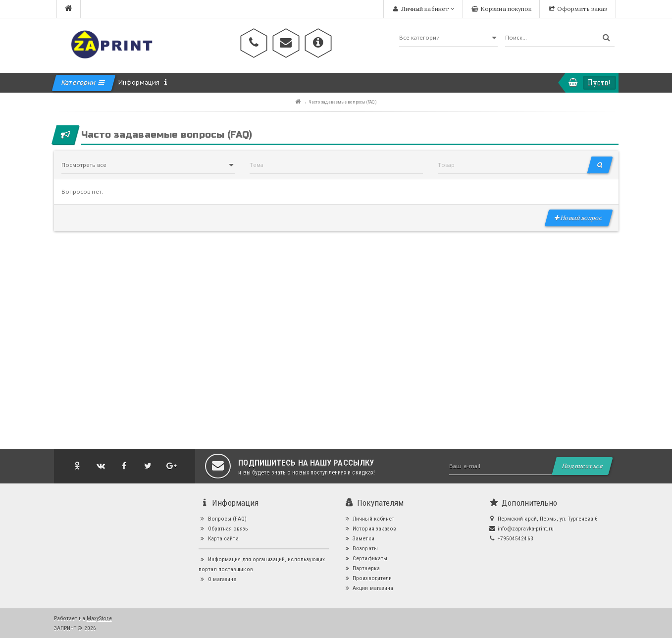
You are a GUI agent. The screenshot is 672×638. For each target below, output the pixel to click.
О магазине (218, 579)
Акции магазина (369, 588)
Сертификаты (366, 558)
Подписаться (583, 466)
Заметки (359, 538)
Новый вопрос (579, 218)
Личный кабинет (369, 519)
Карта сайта (219, 538)
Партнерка (362, 568)
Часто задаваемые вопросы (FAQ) (343, 102)
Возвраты (361, 548)
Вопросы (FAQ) (223, 519)
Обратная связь (223, 529)
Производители (368, 578)
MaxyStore (99, 618)
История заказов (370, 529)
